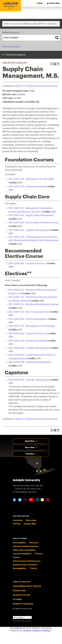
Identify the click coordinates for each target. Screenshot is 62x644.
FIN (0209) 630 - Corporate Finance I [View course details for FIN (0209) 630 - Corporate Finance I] (27, 263)
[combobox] (31, 24)
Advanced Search (11, 47)
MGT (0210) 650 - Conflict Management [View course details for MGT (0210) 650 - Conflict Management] (29, 348)
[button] (39, 3)
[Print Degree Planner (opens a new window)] (52, 64)
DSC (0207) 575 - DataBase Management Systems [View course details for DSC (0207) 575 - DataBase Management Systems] (34, 304)
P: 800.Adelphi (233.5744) (25, 492)
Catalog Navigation (15, 55)
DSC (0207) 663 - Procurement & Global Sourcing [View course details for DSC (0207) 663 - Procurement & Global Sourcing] (33, 223)
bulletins (18, 628)
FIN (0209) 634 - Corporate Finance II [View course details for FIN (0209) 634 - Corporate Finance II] (28, 334)
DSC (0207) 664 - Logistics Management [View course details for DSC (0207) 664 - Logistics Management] (29, 230)
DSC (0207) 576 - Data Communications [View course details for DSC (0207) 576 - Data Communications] (29, 312)
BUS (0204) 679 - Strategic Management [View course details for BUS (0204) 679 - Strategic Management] (29, 380)
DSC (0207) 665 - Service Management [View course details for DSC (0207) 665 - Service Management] (28, 319)
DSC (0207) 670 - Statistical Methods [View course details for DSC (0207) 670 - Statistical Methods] (27, 187)
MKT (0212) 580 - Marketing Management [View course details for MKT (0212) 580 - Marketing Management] (30, 362)
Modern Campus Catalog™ (37, 631)
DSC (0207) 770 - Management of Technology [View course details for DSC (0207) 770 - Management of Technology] (32, 326)
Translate (26, 621)
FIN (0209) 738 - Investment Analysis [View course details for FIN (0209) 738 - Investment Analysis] (28, 341)
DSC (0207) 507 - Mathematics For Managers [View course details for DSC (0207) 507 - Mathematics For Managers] (31, 179)
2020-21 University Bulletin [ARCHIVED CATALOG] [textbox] (30, 24)
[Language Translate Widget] (22, 617)
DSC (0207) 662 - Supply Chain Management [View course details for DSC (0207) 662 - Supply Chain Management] (31, 215)
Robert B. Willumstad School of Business (37, 86)
